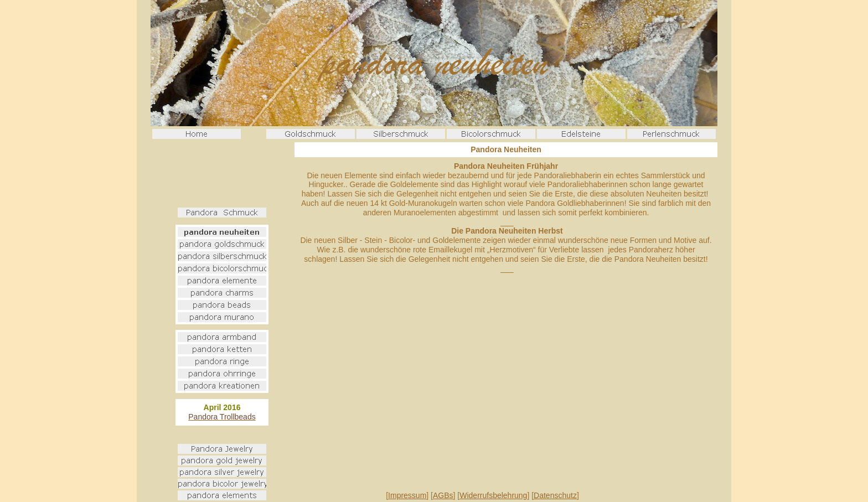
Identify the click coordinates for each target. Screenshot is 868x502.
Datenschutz (555, 495)
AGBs (443, 495)
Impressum (407, 495)
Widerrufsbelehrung (493, 495)
